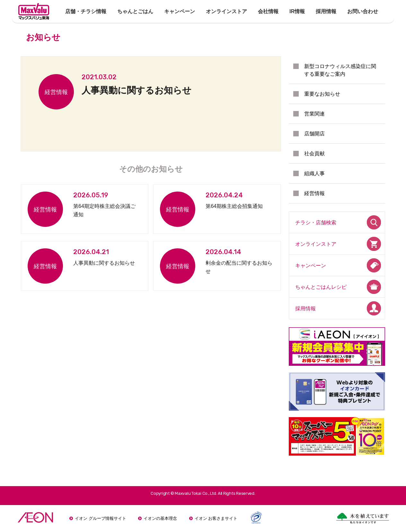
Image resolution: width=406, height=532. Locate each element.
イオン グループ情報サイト (101, 518)
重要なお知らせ (322, 94)
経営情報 (314, 193)
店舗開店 (314, 134)
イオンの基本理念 (160, 518)
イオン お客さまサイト (216, 518)
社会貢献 (314, 154)
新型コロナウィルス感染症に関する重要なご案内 (340, 70)
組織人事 (314, 173)
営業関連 (314, 114)
